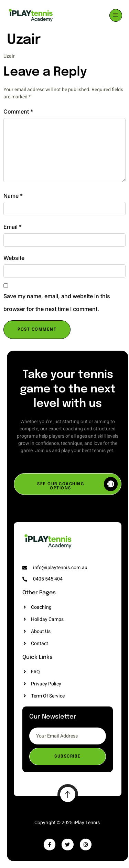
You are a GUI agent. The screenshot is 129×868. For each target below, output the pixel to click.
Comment (18, 111)
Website (14, 258)
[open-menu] (116, 15)
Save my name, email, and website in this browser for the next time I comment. (57, 303)
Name (13, 196)
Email (13, 227)
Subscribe (68, 757)
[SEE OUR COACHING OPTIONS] (68, 484)
